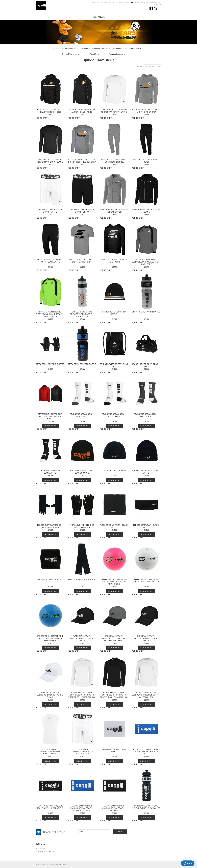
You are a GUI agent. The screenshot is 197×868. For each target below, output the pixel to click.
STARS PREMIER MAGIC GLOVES (50, 364)
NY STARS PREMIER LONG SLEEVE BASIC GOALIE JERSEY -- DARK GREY (146, 262)
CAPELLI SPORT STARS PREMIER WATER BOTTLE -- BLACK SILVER (82, 314)
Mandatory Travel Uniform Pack (65, 48)
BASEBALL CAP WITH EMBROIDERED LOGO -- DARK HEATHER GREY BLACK (114, 638)
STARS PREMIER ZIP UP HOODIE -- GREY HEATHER (114, 211)
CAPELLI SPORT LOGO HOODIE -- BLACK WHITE (114, 261)
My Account (95, 3)
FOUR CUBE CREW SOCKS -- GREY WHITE (146, 415)
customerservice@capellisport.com (150, 3)
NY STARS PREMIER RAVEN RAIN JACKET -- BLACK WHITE (82, 111)
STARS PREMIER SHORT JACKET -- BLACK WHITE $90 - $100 (50, 111)
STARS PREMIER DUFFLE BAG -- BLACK (146, 365)
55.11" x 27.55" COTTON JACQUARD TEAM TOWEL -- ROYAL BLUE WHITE (82, 808)
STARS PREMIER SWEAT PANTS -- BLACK (146, 161)
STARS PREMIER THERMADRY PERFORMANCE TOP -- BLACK (50, 161)
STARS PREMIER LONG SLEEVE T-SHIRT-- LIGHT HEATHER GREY (82, 161)
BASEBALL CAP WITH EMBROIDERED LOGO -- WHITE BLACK (50, 695)
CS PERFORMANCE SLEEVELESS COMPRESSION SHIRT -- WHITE (50, 751)
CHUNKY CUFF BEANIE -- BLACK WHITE (146, 472)
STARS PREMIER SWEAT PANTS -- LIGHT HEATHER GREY (114, 161)
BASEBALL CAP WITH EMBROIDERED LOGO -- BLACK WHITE (146, 638)
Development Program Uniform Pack (95, 48)
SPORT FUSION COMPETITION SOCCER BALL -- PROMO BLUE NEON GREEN (50, 638)
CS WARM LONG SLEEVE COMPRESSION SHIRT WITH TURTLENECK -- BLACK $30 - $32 (114, 695)
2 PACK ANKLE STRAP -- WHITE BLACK (114, 750)
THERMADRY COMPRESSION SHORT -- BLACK (82, 211)
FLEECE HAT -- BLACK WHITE (114, 471)
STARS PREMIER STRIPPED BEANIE (114, 313)
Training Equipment (117, 54)
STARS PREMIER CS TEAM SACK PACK (114, 365)
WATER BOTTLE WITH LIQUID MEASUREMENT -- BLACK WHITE (146, 807)
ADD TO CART (42, 118)
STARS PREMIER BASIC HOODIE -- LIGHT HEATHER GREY (146, 111)
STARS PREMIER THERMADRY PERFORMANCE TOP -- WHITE (114, 111)
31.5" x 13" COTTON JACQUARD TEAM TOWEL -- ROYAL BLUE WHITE (146, 751)
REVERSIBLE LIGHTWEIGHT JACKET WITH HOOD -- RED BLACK (50, 416)
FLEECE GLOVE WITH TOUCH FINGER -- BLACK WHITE (50, 526)
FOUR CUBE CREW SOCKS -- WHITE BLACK (114, 415)
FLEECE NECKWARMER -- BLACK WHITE (114, 526)
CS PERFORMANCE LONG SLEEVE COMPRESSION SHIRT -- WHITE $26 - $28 (146, 695)
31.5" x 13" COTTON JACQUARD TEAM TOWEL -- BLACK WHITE (50, 807)
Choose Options (51, 426)
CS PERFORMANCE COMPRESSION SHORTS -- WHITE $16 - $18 (82, 751)
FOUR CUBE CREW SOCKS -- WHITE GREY (82, 415)
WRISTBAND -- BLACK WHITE (50, 579)
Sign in (114, 3)
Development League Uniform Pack (127, 48)
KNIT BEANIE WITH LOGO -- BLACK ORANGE (82, 472)
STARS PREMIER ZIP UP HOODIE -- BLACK (146, 211)
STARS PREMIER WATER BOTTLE (146, 312)
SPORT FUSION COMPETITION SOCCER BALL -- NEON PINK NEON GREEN (114, 582)
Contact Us (158, 5)
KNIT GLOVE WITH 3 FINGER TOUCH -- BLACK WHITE (82, 526)
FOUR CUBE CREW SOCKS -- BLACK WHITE (50, 472)
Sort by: (139, 67)
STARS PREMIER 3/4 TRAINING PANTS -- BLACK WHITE (50, 261)
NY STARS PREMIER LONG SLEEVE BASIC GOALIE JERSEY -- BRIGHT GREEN (50, 314)
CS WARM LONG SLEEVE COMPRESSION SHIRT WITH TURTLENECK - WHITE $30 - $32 (82, 695)
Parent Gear (94, 54)
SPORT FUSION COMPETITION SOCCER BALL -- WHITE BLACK (146, 581)
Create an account (124, 3)
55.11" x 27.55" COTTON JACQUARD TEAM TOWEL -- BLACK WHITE (114, 808)
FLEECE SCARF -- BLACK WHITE (82, 579)
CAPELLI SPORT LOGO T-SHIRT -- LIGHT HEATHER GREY (82, 261)
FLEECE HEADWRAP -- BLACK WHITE (146, 526)
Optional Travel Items (70, 54)
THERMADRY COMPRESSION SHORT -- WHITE (50, 211)
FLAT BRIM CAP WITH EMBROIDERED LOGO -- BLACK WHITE (82, 638)
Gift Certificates (105, 3)
